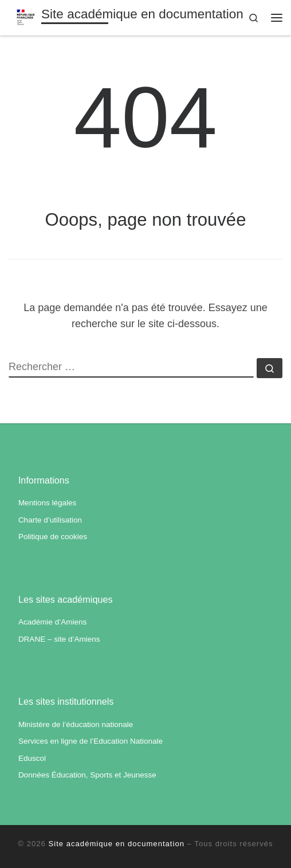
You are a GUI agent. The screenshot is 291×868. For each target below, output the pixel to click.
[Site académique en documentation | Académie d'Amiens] (26, 16)
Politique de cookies (53, 537)
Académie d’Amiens (52, 622)
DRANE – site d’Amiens (59, 639)
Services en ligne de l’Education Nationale (91, 741)
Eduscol (32, 758)
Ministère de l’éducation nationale (76, 724)
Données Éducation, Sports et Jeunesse (87, 775)
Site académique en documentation (116, 844)
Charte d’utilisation (50, 520)
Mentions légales (47, 503)
